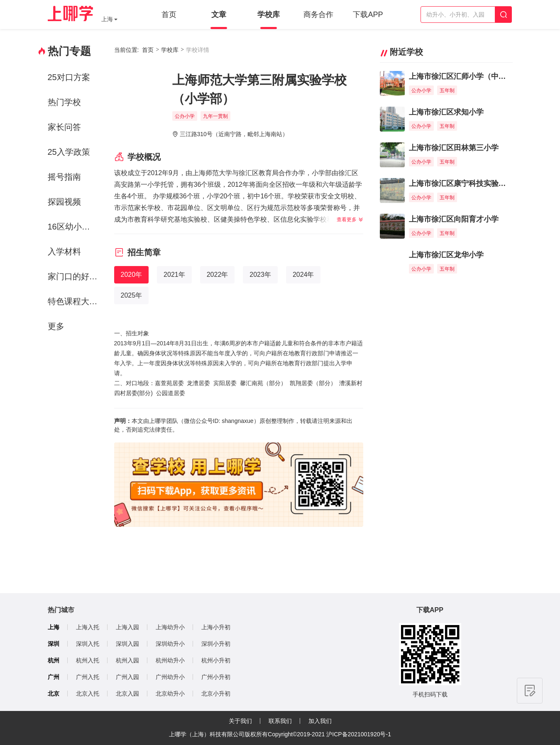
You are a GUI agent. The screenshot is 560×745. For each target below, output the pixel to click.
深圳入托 (88, 644)
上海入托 (88, 627)
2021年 (174, 275)
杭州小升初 (216, 660)
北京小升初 (216, 694)
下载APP (368, 15)
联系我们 (280, 721)
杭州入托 (88, 660)
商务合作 (318, 15)
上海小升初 (216, 627)
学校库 (269, 15)
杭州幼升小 (170, 660)
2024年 (303, 275)
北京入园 (127, 694)
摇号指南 (64, 177)
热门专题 (69, 51)
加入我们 (320, 721)
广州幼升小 (170, 677)
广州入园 (127, 677)
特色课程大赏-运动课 (74, 301)
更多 (56, 326)
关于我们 (240, 721)
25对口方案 (69, 77)
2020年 (132, 275)
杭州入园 (127, 660)
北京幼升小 (170, 694)
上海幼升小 (170, 627)
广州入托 (88, 677)
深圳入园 (127, 644)
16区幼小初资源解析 (74, 227)
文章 (219, 15)
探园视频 (64, 202)
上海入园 (127, 627)
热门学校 (64, 102)
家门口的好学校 (74, 276)
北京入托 (88, 694)
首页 (169, 15)
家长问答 (64, 127)
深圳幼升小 (170, 644)
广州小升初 (216, 677)
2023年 (260, 275)
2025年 (132, 295)
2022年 (218, 275)
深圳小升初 (216, 644)
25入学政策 (69, 152)
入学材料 (64, 252)
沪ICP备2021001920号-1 (359, 734)
